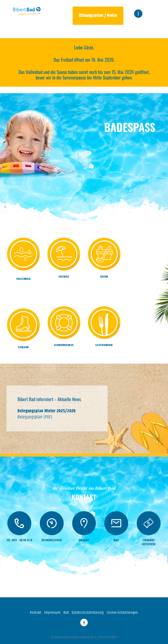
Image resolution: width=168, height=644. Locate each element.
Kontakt (36, 613)
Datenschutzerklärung (88, 613)
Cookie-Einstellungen (122, 613)
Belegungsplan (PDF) (35, 417)
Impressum (52, 613)
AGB (66, 613)
